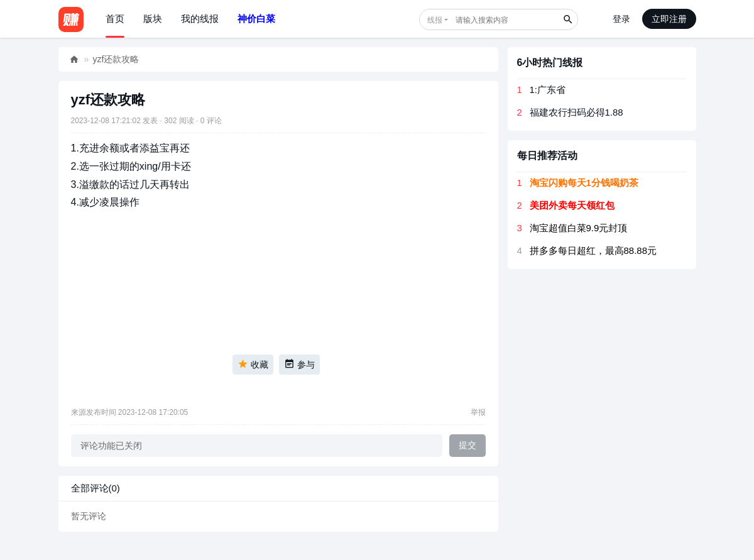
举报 (478, 412)
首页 (115, 19)
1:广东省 (548, 90)
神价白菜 (256, 19)
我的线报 (200, 19)
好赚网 (74, 59)
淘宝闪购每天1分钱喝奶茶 (584, 183)
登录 (621, 19)
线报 (435, 20)
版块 (153, 19)
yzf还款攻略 (116, 59)
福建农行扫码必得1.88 (576, 112)
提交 (467, 445)
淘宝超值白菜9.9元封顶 (579, 228)
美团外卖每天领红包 (572, 205)
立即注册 (669, 19)
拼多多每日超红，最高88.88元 (593, 250)
